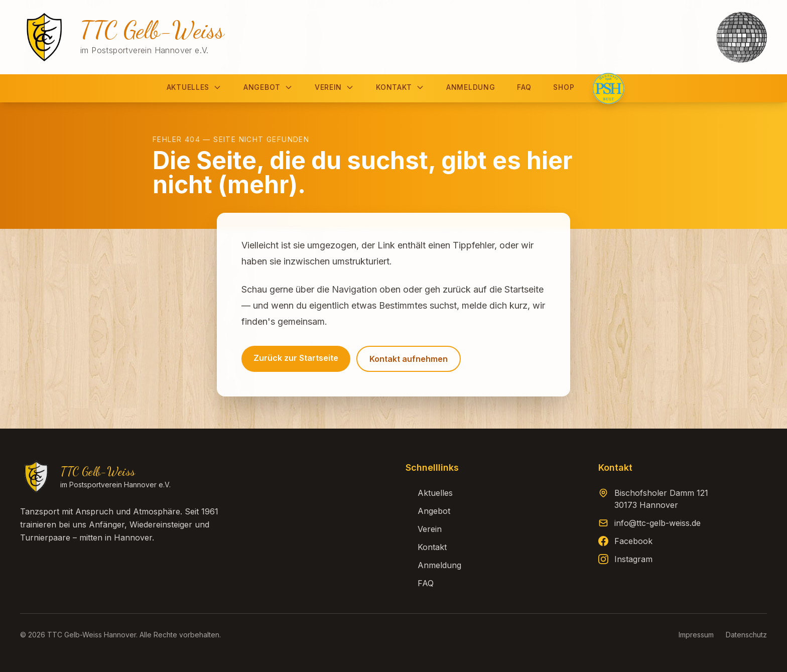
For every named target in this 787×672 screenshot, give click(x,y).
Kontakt (400, 87)
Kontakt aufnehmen (409, 359)
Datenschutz (746, 635)
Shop (564, 87)
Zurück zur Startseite (296, 358)
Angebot (268, 87)
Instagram (633, 559)
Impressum (696, 635)
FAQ (524, 87)
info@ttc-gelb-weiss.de (658, 523)
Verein (334, 87)
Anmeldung (471, 87)
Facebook (633, 541)
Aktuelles (194, 87)
